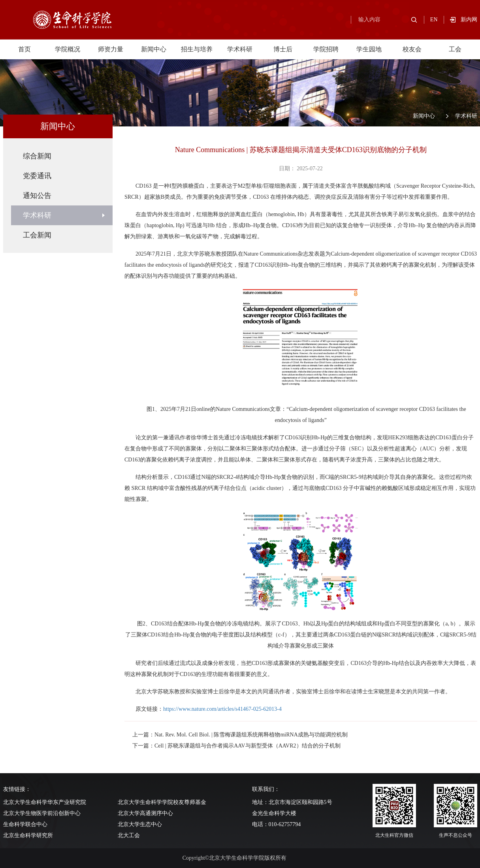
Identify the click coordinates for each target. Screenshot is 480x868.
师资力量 (111, 49)
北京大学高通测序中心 (145, 813)
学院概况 (68, 49)
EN (434, 20)
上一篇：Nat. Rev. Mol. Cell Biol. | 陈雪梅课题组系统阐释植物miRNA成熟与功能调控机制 (240, 735)
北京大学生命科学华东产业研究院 (45, 802)
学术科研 (240, 49)
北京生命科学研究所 (28, 835)
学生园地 (369, 49)
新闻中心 (154, 49)
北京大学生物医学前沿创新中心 (42, 813)
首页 (24, 49)
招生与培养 (197, 49)
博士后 (283, 49)
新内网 (469, 20)
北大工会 (129, 835)
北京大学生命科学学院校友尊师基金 (162, 802)
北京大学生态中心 (140, 824)
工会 (455, 49)
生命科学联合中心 (25, 824)
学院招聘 (326, 49)
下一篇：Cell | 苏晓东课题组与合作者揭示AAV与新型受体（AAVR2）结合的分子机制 (236, 746)
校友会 (412, 49)
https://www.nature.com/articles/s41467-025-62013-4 (222, 709)
